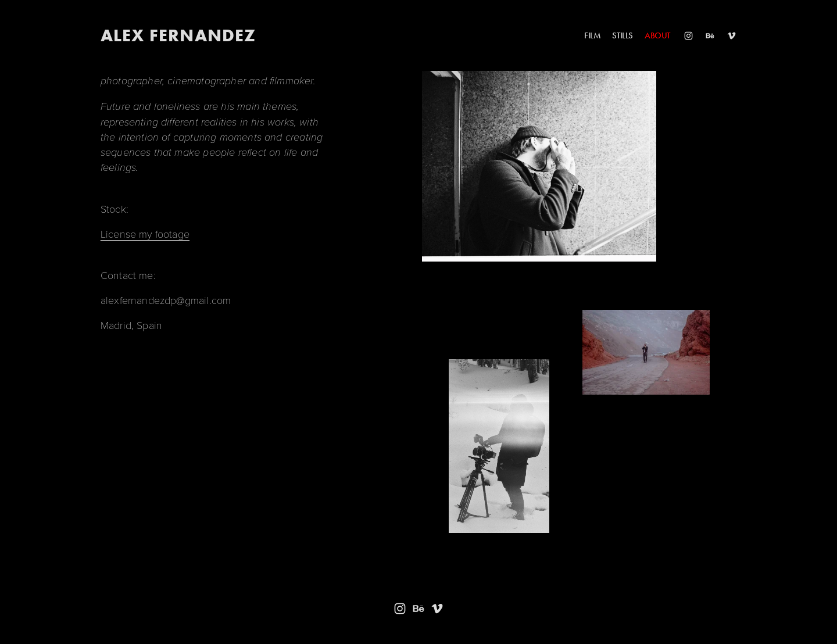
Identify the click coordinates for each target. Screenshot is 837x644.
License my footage (145, 234)
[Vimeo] (732, 36)
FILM (592, 35)
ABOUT (657, 35)
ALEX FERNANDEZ (178, 35)
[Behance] (710, 36)
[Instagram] (688, 36)
